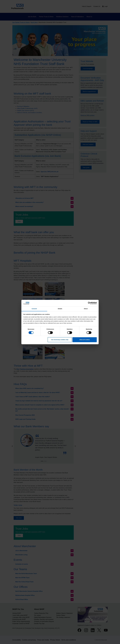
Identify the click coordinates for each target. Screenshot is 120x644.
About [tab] (86, 309)
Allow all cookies (85, 340)
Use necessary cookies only (60, 340)
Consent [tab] (34, 309)
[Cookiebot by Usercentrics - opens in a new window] (89, 303)
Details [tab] (60, 309)
